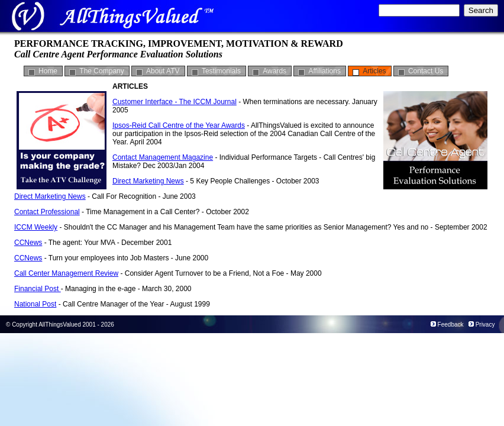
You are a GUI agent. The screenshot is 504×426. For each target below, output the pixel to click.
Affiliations (324, 71)
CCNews (28, 243)
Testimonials (221, 71)
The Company (101, 71)
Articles (374, 71)
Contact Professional (47, 212)
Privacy (485, 325)
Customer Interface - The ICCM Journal (175, 102)
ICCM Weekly (36, 227)
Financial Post (38, 289)
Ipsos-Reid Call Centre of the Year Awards (179, 125)
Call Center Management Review (66, 273)
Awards (274, 71)
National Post (35, 304)
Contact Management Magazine (163, 157)
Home (48, 71)
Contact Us (426, 71)
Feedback (451, 325)
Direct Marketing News (148, 181)
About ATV (163, 71)
